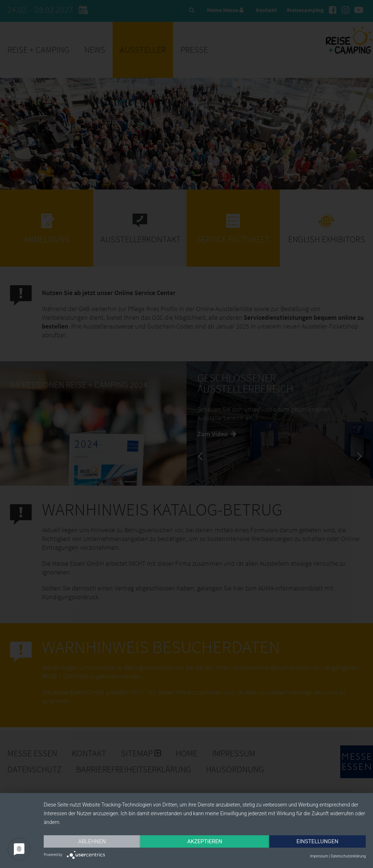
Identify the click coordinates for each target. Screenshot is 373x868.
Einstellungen (317, 841)
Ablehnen (92, 841)
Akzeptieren (205, 841)
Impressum (319, 856)
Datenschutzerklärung (348, 856)
